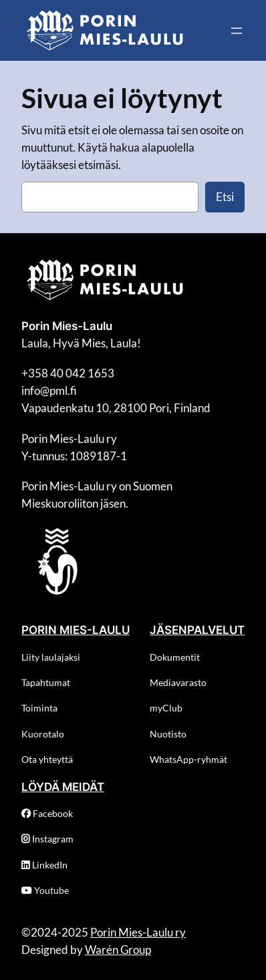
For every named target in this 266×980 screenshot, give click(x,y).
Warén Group (118, 950)
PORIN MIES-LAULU (76, 630)
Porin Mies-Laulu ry (138, 932)
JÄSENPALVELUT (197, 630)
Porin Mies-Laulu (67, 326)
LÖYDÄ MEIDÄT (63, 787)
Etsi (225, 197)
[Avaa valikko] (237, 31)
